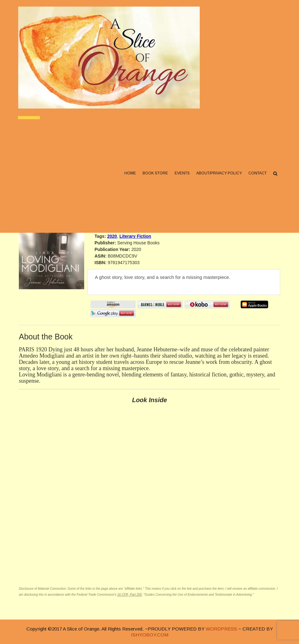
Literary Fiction (135, 236)
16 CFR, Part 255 (130, 595)
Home (130, 176)
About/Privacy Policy (218, 176)
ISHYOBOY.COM (150, 635)
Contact (257, 176)
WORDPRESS (221, 629)
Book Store (155, 176)
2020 (112, 236)
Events (182, 176)
